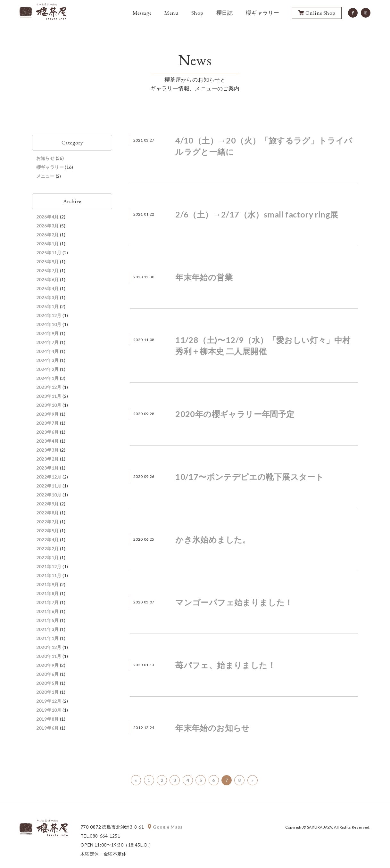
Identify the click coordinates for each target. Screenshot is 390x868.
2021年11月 (49, 575)
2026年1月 (48, 244)
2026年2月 (48, 235)
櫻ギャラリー (262, 13)
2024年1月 (48, 378)
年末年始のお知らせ (213, 728)
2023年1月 (48, 468)
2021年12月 (49, 566)
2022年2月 (48, 549)
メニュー (46, 176)
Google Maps (166, 827)
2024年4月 (48, 351)
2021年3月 (48, 629)
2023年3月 (48, 450)
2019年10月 (49, 710)
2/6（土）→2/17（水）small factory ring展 (257, 214)
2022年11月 (49, 486)
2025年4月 (48, 288)
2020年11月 (49, 656)
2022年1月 (48, 557)
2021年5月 (48, 620)
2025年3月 (48, 297)
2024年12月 (49, 315)
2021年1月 (48, 638)
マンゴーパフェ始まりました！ (234, 602)
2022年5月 (48, 531)
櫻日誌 (225, 13)
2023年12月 (49, 387)
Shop (197, 13)
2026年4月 (48, 217)
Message (142, 13)
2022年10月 (49, 495)
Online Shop (317, 13)
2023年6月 (48, 432)
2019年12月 (49, 701)
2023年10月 (49, 405)
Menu (171, 13)
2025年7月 (48, 270)
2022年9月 (48, 504)
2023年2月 (48, 459)
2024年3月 (48, 360)
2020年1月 (48, 692)
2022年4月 (48, 540)
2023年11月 (49, 396)
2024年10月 (49, 324)
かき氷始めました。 (213, 539)
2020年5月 (48, 683)
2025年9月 (48, 262)
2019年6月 (48, 728)
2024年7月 (48, 342)
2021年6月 (48, 611)
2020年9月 (48, 665)
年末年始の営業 (204, 277)
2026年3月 (48, 226)
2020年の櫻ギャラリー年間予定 (235, 414)
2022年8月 (48, 513)
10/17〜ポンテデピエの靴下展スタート (249, 477)
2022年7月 (48, 522)
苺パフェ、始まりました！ (225, 665)
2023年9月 (48, 414)
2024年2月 (48, 369)
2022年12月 (49, 477)
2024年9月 (48, 333)
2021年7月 (48, 602)
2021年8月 (48, 593)
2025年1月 (48, 306)
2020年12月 (49, 647)
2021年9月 (48, 584)
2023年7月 (48, 423)
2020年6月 (48, 674)
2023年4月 (48, 441)
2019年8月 (48, 719)
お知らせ (46, 158)
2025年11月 (49, 253)
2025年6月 (48, 279)
